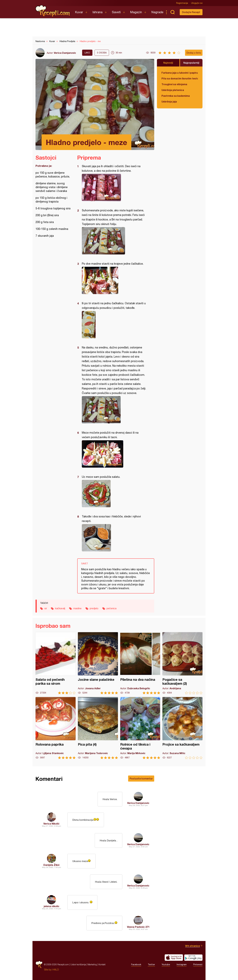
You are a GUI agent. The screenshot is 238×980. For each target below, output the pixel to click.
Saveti (116, 12)
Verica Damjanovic (65, 53)
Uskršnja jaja (169, 101)
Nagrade (157, 12)
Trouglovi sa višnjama (174, 84)
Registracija (182, 3)
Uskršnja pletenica (173, 90)
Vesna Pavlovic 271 (138, 927)
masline (77, 608)
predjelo (94, 608)
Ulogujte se (197, 3)
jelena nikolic (52, 906)
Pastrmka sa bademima (176, 96)
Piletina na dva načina (140, 663)
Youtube (166, 965)
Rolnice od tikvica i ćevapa (140, 728)
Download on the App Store (174, 958)
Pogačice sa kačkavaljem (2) (182, 663)
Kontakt (102, 964)
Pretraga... (172, 12)
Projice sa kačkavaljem (182, 728)
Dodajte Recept (191, 12)
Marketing (92, 964)
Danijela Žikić (52, 865)
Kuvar (79, 12)
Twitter (151, 965)
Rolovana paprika (56, 728)
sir (46, 608)
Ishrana (97, 12)
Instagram (182, 965)
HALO (56, 970)
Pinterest (198, 965)
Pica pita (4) (98, 728)
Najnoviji (168, 63)
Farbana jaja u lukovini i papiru (180, 73)
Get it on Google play (193, 958)
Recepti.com (53, 11)
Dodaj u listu (194, 53)
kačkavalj (60, 608)
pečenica (111, 608)
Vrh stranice (193, 946)
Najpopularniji (191, 63)
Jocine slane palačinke (98, 663)
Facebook (136, 965)
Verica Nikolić (51, 824)
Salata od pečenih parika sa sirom (56, 663)
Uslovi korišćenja (78, 964)
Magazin (136, 12)
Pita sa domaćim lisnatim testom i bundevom (180, 78)
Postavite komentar (141, 778)
